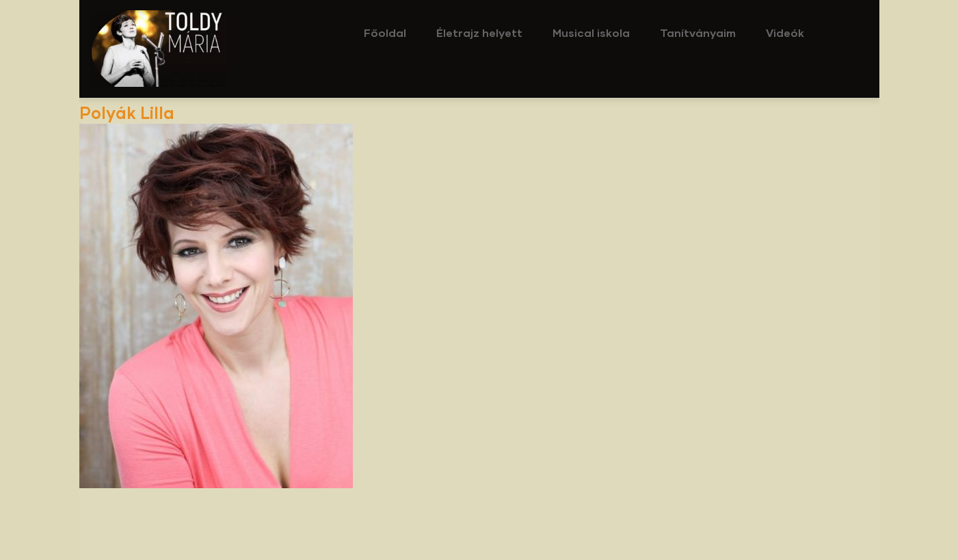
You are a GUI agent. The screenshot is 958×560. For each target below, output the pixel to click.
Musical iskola (591, 32)
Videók (785, 32)
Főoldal (385, 32)
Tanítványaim (698, 32)
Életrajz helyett (479, 32)
